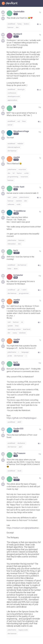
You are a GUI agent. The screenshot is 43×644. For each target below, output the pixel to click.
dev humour (12, 151)
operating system (14, 329)
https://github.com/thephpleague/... (22, 418)
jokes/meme (24, 197)
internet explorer (14, 147)
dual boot (27, 329)
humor (19, 173)
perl (20, 447)
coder (26, 173)
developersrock (14, 96)
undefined (11, 24)
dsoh (19, 471)
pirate (10, 356)
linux (24, 121)
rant (9, 197)
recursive (24, 177)
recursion (22, 170)
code (18, 204)
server (10, 125)
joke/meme (12, 170)
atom (16, 269)
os (22, 322)
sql (19, 121)
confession (12, 93)
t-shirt (24, 290)
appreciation (12, 100)
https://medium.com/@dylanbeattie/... (23, 528)
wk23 (19, 422)
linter (10, 269)
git (18, 290)
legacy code (23, 630)
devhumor (21, 443)
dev (17, 27)
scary (15, 333)
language (25, 352)
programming (13, 177)
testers (26, 24)
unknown (11, 204)
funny (19, 24)
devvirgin (21, 89)
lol (14, 173)
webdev (20, 144)
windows (22, 333)
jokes (15, 197)
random (19, 201)
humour (11, 27)
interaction (12, 244)
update (10, 326)
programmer (24, 293)
